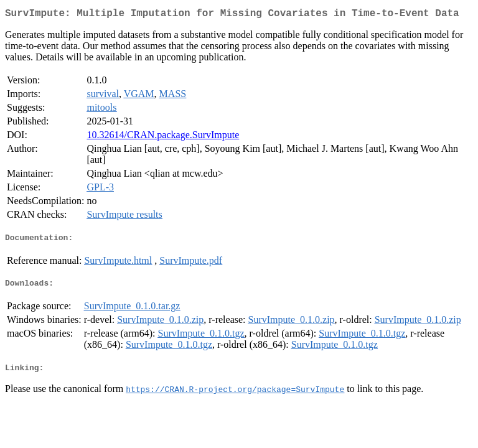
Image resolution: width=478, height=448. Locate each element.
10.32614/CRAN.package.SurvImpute (163, 137)
